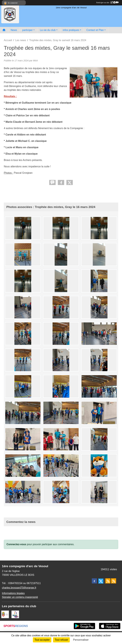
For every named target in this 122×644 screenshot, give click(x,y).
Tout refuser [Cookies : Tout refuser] (61, 640)
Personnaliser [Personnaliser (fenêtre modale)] (81, 640)
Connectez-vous (16, 544)
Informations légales (13, 593)
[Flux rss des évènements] (114, 581)
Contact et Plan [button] (95, 30)
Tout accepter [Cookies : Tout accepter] (42, 640)
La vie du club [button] (48, 30)
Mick (35, 61)
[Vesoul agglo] (15, 614)
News (14, 30)
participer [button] (27, 30)
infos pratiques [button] (71, 30)
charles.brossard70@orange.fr (19, 588)
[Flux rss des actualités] (108, 581)
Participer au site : (107, 3)
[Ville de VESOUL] (5, 614)
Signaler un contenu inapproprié (20, 597)
